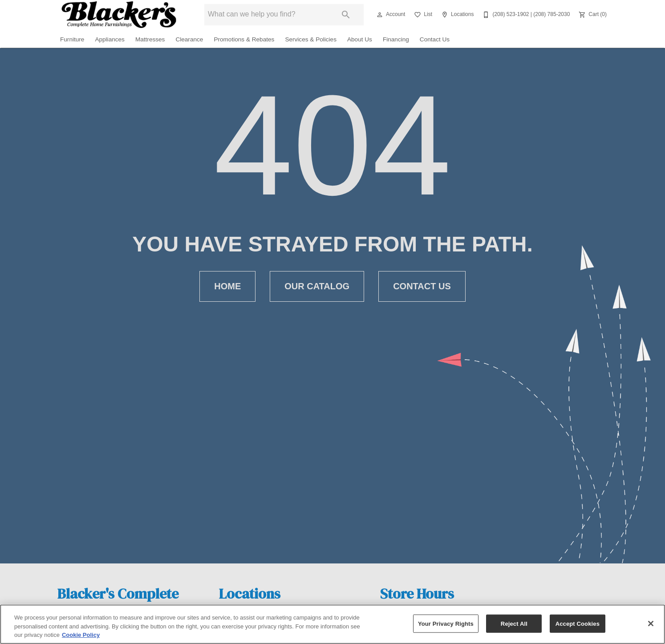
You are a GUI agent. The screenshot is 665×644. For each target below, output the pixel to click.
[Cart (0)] (592, 15)
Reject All (514, 623)
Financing (396, 39)
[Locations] (456, 15)
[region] (332, 624)
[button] (380, 15)
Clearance (189, 39)
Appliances (110, 39)
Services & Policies (311, 39)
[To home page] (119, 15)
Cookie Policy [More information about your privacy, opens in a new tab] (81, 635)
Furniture (72, 39)
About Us (360, 39)
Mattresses (150, 39)
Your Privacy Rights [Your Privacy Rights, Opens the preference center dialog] (446, 623)
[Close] (651, 624)
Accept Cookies (578, 623)
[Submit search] (346, 15)
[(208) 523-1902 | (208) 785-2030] (525, 15)
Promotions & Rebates (244, 39)
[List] (422, 15)
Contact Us (435, 39)
